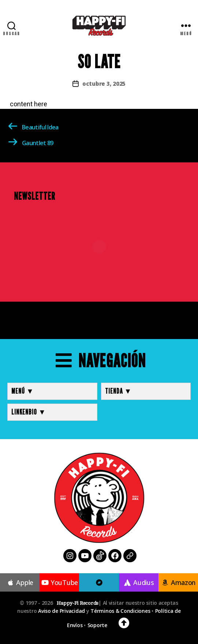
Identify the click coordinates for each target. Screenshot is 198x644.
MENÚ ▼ (23, 391)
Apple (20, 582)
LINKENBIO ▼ (29, 412)
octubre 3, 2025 (104, 84)
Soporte (97, 625)
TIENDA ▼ (119, 391)
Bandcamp (99, 592)
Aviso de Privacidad (61, 611)
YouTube (59, 582)
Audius (139, 582)
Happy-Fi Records (78, 603)
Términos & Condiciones (120, 611)
